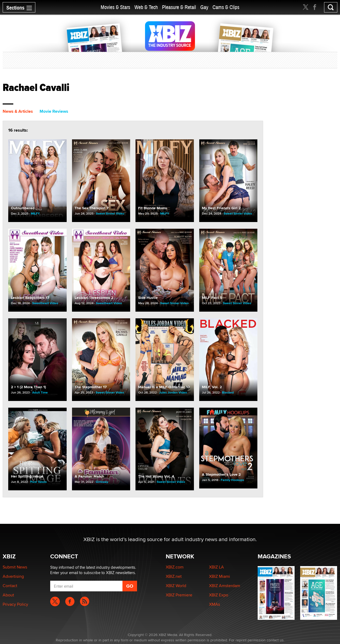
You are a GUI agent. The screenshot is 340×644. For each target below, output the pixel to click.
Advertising (13, 576)
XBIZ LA (216, 567)
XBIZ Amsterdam (225, 586)
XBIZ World (176, 586)
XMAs (214, 604)
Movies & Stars (115, 7)
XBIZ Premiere (179, 595)
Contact (10, 586)
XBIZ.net (174, 576)
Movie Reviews (54, 111)
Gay (204, 7)
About (8, 595)
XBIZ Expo (219, 595)
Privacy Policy (15, 604)
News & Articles (18, 111)
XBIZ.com (175, 567)
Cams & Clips (226, 7)
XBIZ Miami (220, 576)
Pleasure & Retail (179, 7)
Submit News (15, 567)
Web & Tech (146, 7)
